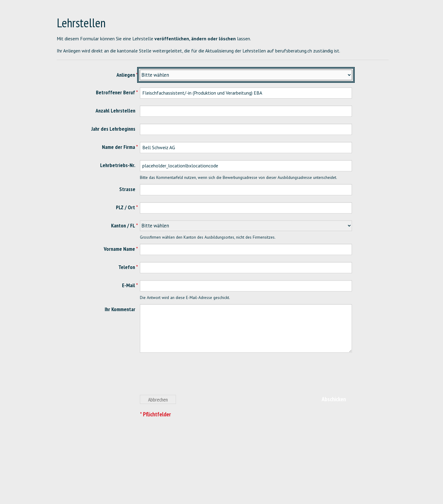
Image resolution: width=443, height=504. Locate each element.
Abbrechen (158, 400)
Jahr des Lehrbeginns (113, 129)
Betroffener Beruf (115, 92)
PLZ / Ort (125, 207)
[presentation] (186, 377)
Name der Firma (118, 147)
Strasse (127, 189)
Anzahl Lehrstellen (115, 111)
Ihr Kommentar (120, 309)
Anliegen (126, 75)
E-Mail (129, 285)
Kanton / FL (123, 225)
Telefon (127, 267)
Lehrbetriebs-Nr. (118, 165)
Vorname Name (119, 249)
